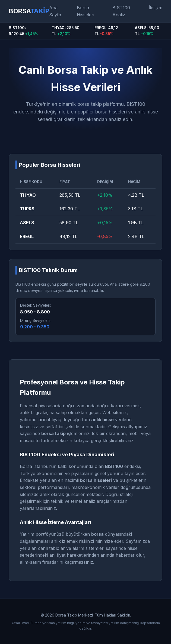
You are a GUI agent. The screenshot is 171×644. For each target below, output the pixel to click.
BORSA (29, 11)
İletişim (156, 8)
